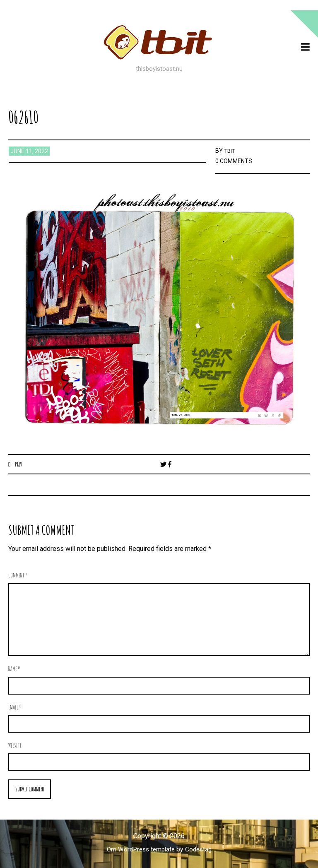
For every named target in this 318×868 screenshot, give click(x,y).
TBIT (230, 151)
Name (14, 669)
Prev (19, 464)
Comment (18, 576)
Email (15, 708)
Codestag (200, 850)
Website (15, 746)
